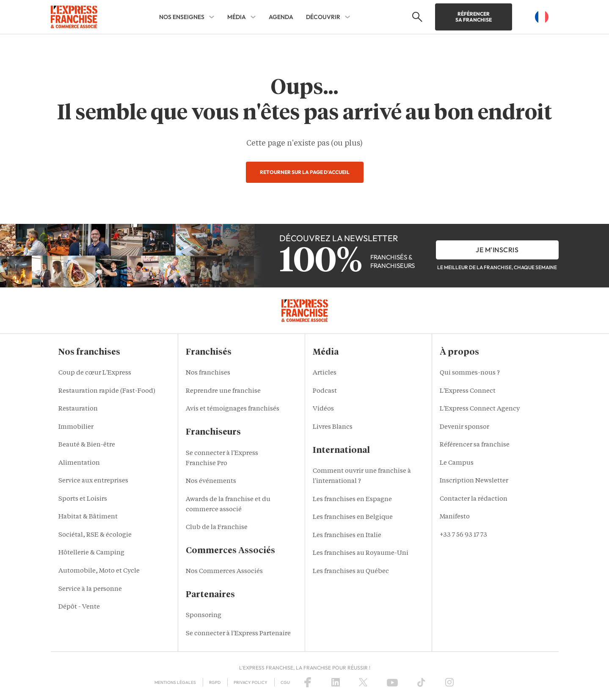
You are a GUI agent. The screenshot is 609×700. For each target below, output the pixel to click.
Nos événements (211, 481)
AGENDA (281, 17)
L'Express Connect (468, 391)
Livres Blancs (333, 427)
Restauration (78, 409)
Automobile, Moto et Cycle (99, 571)
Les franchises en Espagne (352, 500)
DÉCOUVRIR (323, 17)
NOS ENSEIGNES (182, 17)
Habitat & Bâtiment (88, 517)
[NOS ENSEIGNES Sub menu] (212, 17)
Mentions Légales (175, 682)
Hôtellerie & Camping (91, 553)
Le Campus (457, 463)
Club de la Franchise (217, 528)
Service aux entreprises (93, 481)
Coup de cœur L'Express (95, 373)
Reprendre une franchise (223, 391)
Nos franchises (208, 373)
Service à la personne (90, 589)
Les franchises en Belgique (353, 517)
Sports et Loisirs (83, 499)
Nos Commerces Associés (224, 572)
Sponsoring (204, 616)
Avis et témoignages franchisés (233, 409)
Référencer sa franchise (474, 17)
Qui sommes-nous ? (470, 373)
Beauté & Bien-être (87, 445)
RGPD (215, 682)
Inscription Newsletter (474, 481)
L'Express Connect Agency (480, 409)
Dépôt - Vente (79, 607)
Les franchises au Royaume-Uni (361, 553)
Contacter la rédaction (474, 499)
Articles (325, 373)
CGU (285, 682)
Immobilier (76, 427)
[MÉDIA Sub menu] (253, 17)
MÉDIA (237, 17)
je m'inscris (497, 250)
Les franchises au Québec (351, 572)
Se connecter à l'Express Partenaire (238, 634)
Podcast (325, 391)
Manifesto (455, 517)
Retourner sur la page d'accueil (305, 172)
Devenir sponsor (464, 427)
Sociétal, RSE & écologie (95, 535)
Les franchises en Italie (347, 536)
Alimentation (79, 463)
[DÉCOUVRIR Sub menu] (347, 17)
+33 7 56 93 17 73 (463, 535)
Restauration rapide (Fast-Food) (107, 391)
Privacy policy (251, 682)
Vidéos (323, 409)
